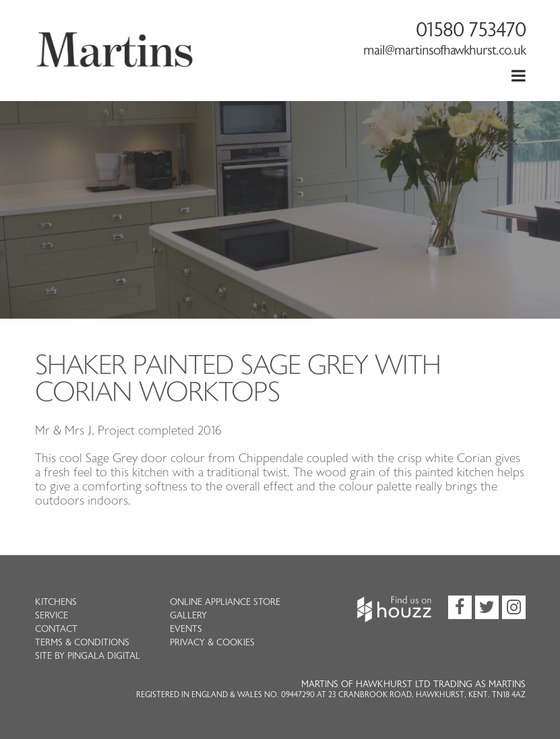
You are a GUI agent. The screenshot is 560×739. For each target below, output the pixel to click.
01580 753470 (471, 30)
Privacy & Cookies (212, 643)
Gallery (188, 616)
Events (186, 629)
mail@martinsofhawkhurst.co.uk (444, 51)
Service (52, 616)
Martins (115, 64)
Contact (56, 629)
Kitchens (56, 602)
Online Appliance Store (225, 602)
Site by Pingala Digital (88, 656)
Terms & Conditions (82, 643)
